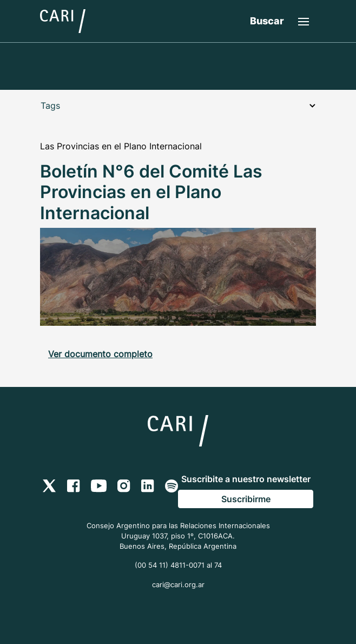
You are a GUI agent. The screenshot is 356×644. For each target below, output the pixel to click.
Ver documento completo (100, 354)
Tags (178, 106)
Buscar (267, 21)
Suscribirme (246, 499)
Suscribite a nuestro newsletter (246, 479)
